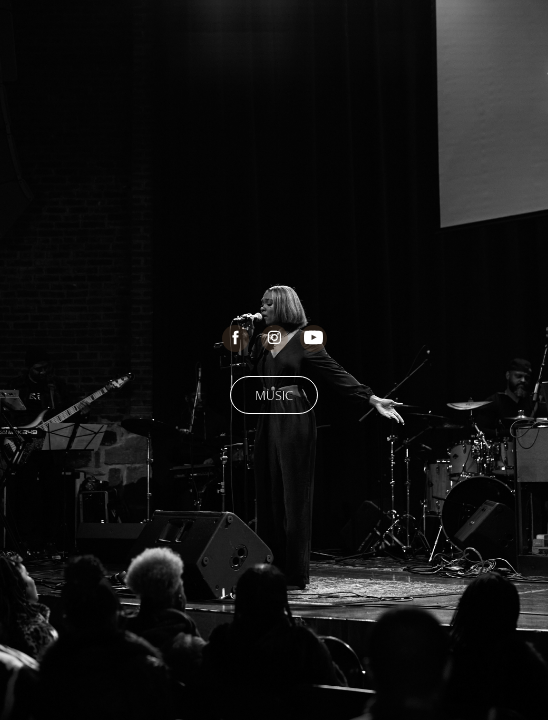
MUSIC (274, 395)
